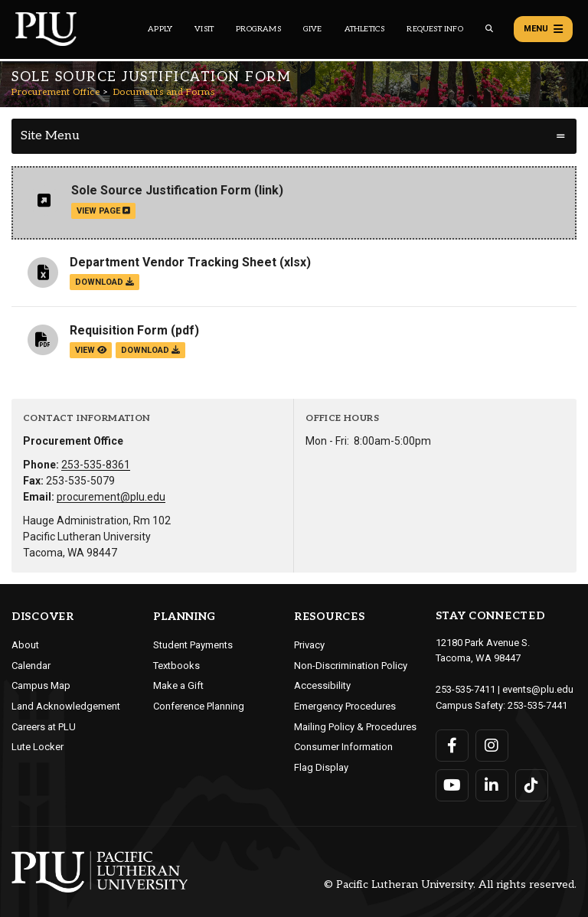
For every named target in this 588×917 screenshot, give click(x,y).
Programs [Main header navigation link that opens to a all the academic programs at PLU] (258, 29)
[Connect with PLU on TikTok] (532, 785)
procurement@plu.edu (111, 497)
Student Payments (193, 645)
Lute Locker (38, 747)
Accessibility (322, 685)
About (25, 645)
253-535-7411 (465, 689)
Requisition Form (119, 330)
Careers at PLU (44, 727)
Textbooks (176, 666)
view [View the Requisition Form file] (91, 350)
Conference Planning (199, 706)
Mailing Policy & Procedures (355, 727)
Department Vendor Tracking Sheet (173, 262)
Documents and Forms (164, 92)
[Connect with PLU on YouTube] (452, 785)
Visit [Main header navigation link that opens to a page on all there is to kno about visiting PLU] (204, 29)
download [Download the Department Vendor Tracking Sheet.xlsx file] (105, 282)
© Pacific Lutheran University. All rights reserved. (450, 884)
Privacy (309, 645)
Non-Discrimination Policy (351, 666)
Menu (543, 29)
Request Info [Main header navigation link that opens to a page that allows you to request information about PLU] (434, 29)
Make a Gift (178, 685)
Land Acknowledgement (66, 706)
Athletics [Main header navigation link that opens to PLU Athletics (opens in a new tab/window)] (365, 29)
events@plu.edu (538, 689)
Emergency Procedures (345, 706)
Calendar (31, 666)
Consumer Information (343, 747)
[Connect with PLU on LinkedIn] (492, 785)
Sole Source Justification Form (161, 190)
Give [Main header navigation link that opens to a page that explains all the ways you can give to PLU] (313, 29)
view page (103, 211)
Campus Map (41, 685)
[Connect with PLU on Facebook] (452, 746)
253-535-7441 (537, 705)
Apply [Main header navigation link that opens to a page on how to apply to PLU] (160, 29)
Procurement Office (56, 92)
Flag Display (321, 767)
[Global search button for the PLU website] (489, 29)
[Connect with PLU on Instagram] (492, 746)
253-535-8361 (96, 465)
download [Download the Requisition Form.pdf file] (150, 350)
